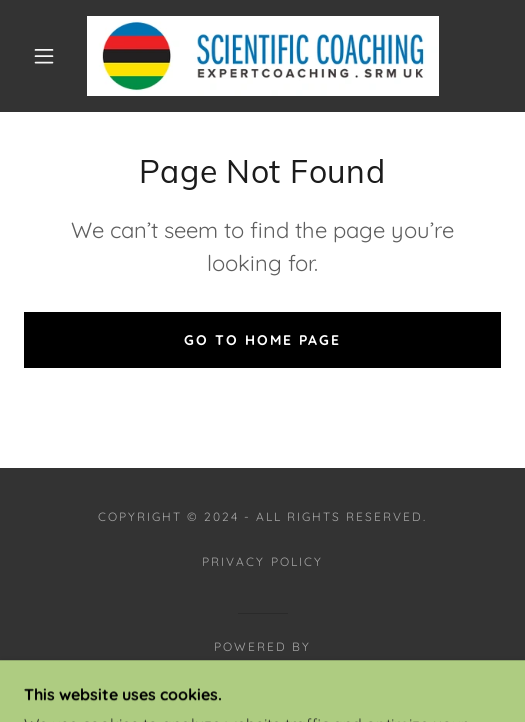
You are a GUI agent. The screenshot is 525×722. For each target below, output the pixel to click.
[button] (48, 56)
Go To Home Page (262, 340)
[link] (263, 56)
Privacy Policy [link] (262, 561)
